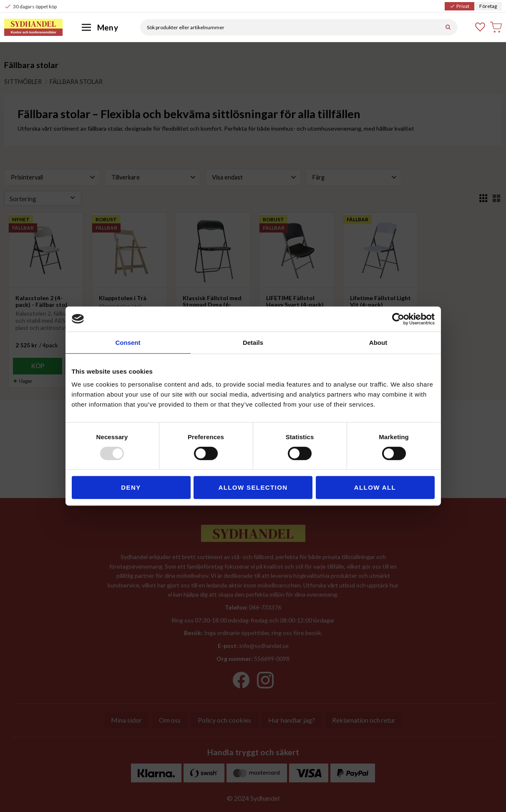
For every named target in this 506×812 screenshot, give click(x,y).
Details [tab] (253, 343)
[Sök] (448, 27)
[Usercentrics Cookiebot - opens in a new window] (398, 319)
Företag (488, 6)
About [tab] (378, 343)
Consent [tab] (128, 343)
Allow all (375, 487)
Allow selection (253, 487)
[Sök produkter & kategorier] (290, 27)
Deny (131, 487)
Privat (459, 6)
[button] (480, 27)
